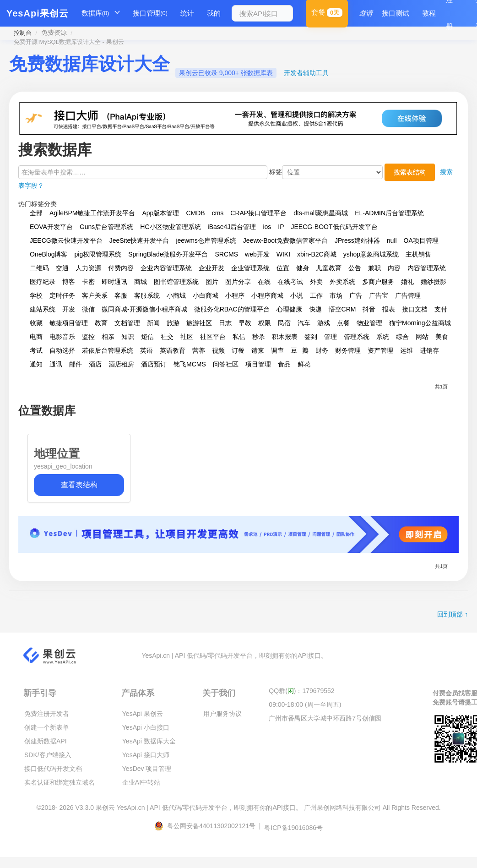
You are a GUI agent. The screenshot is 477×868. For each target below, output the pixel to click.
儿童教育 (329, 268)
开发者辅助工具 (306, 73)
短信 (147, 337)
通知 (36, 364)
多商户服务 (378, 282)
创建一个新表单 (47, 727)
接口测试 (396, 13)
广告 (356, 295)
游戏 (324, 323)
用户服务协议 (222, 714)
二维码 (39, 268)
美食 (442, 337)
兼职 (374, 268)
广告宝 (379, 295)
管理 (331, 337)
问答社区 (226, 364)
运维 (407, 350)
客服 (121, 295)
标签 (276, 172)
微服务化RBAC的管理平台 (232, 309)
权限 (265, 323)
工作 (316, 295)
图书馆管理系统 (176, 282)
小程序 (235, 295)
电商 (36, 337)
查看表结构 (79, 485)
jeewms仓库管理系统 (206, 240)
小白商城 (206, 295)
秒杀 (259, 337)
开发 (69, 309)
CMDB (195, 213)
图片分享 (238, 282)
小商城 (176, 295)
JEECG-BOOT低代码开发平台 (334, 227)
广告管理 (408, 295)
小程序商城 (267, 295)
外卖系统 (342, 282)
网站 (422, 337)
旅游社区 (199, 323)
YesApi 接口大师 (146, 755)
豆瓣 (300, 350)
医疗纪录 (43, 282)
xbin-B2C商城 (317, 254)
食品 (284, 364)
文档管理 (127, 323)
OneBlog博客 (49, 254)
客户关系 (95, 295)
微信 (88, 309)
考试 (36, 350)
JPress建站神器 (357, 240)
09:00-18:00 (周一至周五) (305, 704)
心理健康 (289, 309)
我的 (214, 13)
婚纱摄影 (434, 282)
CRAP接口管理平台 (258, 213)
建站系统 (43, 309)
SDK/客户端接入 (48, 755)
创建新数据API (46, 741)
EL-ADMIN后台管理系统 (389, 213)
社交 (167, 337)
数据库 (95, 13)
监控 (88, 337)
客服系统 (147, 295)
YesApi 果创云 (143, 714)
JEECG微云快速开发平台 (66, 240)
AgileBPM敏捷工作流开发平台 (92, 213)
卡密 (88, 282)
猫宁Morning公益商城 (420, 323)
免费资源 (54, 33)
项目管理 (258, 364)
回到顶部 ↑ (453, 614)
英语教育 (173, 350)
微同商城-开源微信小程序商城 (144, 309)
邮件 (76, 364)
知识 (128, 337)
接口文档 (415, 309)
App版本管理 (160, 213)
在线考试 (290, 282)
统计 (187, 13)
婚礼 (407, 282)
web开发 (257, 254)
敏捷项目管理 (69, 323)
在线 (264, 282)
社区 (187, 337)
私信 (239, 337)
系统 (383, 337)
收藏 (36, 323)
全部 (36, 213)
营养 (199, 350)
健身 (303, 268)
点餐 (343, 323)
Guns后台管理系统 (106, 227)
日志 (225, 323)
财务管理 (348, 350)
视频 (218, 350)
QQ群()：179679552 (301, 691)
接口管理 (150, 13)
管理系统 (357, 337)
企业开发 (211, 268)
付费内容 (121, 268)
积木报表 (285, 337)
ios (267, 227)
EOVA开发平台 (51, 227)
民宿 (284, 323)
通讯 (56, 364)
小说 (297, 295)
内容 (394, 268)
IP (281, 227)
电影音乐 (62, 337)
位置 (283, 268)
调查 (277, 350)
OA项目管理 (421, 240)
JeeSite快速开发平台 (139, 240)
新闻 (153, 323)
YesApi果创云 (38, 13)
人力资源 (88, 268)
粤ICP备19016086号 (293, 828)
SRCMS (226, 254)
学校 (36, 295)
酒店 (95, 364)
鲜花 (304, 364)
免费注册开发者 (47, 714)
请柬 (258, 350)
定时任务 (62, 295)
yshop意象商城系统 (371, 254)
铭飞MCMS (190, 364)
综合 (402, 337)
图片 (212, 282)
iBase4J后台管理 (232, 227)
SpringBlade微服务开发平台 (168, 254)
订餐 (238, 350)
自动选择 (62, 350)
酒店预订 (154, 364)
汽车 (304, 323)
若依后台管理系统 (108, 350)
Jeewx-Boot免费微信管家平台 (285, 240)
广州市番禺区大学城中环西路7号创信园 (325, 718)
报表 (389, 309)
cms (218, 213)
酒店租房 (121, 364)
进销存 (429, 350)
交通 (62, 268)
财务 (322, 350)
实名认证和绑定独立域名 (60, 782)
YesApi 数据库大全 (149, 741)
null (392, 240)
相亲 (108, 337)
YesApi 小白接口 (146, 727)
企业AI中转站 (141, 782)
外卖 (316, 282)
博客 (69, 282)
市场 (336, 295)
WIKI (283, 254)
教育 (101, 323)
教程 (429, 13)
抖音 (369, 309)
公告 (355, 268)
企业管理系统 (250, 268)
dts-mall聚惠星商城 (321, 213)
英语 (146, 350)
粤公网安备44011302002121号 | (208, 826)
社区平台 (213, 337)
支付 (441, 309)
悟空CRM (342, 309)
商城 (141, 282)
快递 (315, 309)
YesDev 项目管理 (147, 769)
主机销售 (418, 254)
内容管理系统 (427, 268)
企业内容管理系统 (166, 268)
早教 (245, 323)
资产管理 (380, 350)
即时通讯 (114, 282)
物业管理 (369, 323)
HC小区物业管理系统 (170, 227)
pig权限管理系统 (98, 254)
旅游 (173, 323)
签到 (311, 337)
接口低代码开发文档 (53, 769)
